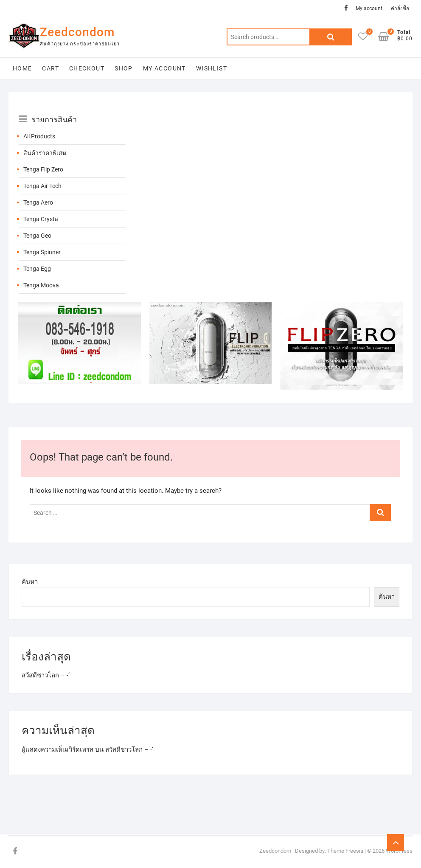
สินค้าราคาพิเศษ (45, 153)
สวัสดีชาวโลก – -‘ (46, 675)
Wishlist (212, 68)
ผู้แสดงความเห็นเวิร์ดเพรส (58, 750)
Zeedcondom (77, 32)
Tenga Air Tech (42, 186)
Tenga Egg (37, 269)
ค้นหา (30, 582)
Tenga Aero (38, 202)
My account (369, 8)
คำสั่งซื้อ (400, 8)
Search (331, 37)
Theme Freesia (345, 851)
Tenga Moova (41, 285)
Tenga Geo (37, 236)
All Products (39, 136)
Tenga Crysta (41, 219)
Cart (51, 68)
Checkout (87, 68)
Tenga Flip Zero (43, 169)
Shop (124, 68)
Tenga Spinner (42, 252)
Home (22, 68)
